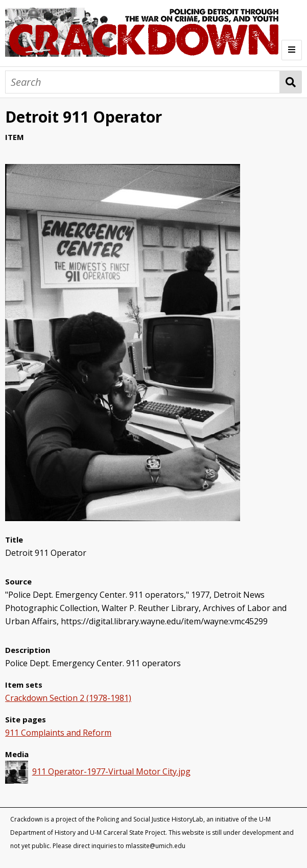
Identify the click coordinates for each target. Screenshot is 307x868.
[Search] (143, 82)
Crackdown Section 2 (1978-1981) (68, 698)
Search (291, 82)
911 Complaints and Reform (58, 733)
